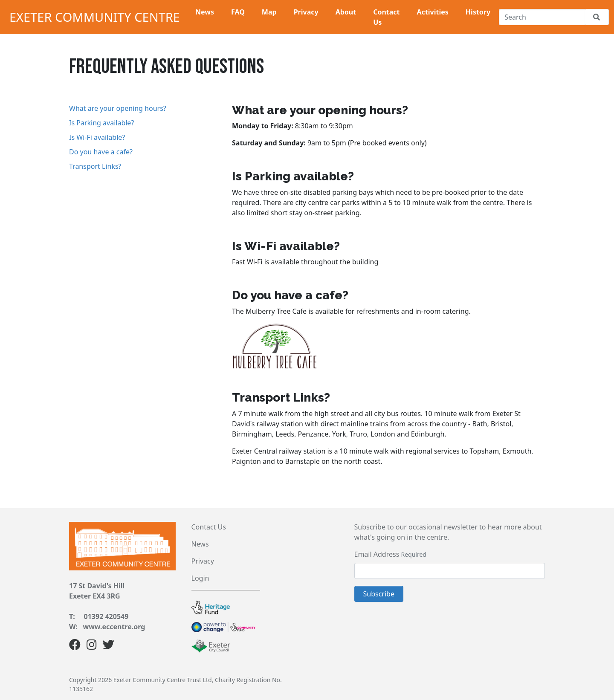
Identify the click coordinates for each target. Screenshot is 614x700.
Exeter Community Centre (95, 17)
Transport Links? (95, 166)
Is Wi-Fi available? (97, 137)
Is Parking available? (101, 123)
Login (200, 578)
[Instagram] (92, 646)
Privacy (203, 561)
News (200, 544)
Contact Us (209, 527)
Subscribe (379, 594)
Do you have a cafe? (101, 152)
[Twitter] (109, 646)
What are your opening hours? (118, 108)
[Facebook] (75, 646)
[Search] (542, 17)
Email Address (377, 554)
